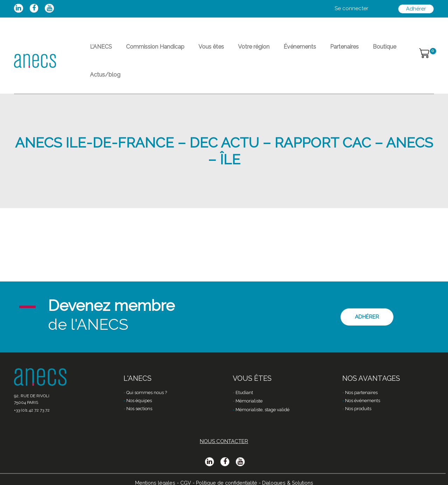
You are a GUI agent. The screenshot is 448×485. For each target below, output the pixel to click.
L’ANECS (98, 51)
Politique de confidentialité (226, 473)
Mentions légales (150, 473)
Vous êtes (197, 51)
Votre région (234, 51)
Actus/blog (383, 51)
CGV (182, 473)
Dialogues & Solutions (291, 473)
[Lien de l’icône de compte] (351, 9)
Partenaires (314, 51)
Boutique (348, 51)
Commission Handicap (147, 51)
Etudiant (244, 383)
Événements (275, 51)
